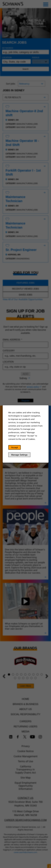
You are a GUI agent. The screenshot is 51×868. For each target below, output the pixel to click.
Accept (14, 447)
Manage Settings (19, 455)
